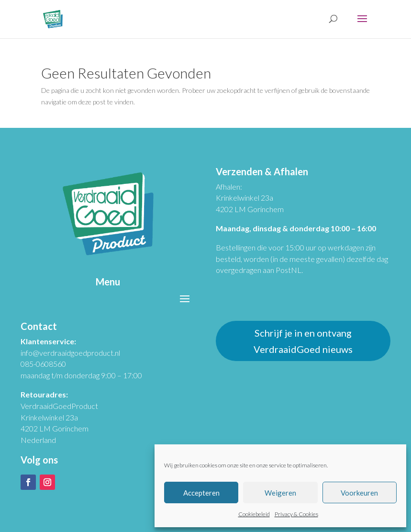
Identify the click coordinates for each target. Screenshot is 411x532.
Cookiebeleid (254, 514)
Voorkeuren (359, 493)
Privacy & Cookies (296, 514)
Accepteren (201, 493)
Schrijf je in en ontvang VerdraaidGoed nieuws (303, 341)
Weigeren (280, 493)
